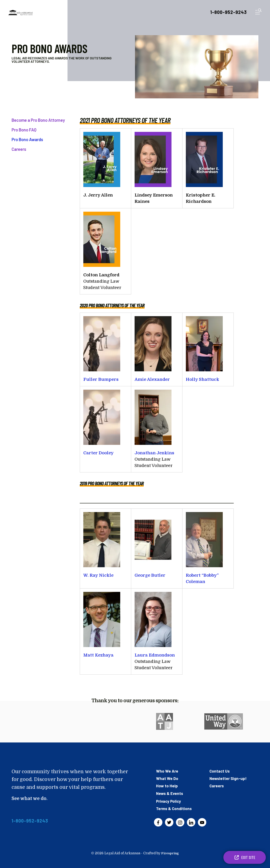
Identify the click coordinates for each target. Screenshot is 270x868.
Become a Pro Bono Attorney (38, 120)
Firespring (170, 853)
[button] (258, 12)
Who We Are (168, 771)
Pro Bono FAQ (24, 130)
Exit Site (245, 857)
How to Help (167, 786)
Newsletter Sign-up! (229, 778)
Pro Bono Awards (27, 139)
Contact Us (220, 771)
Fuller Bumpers (101, 379)
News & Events (170, 793)
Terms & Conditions (175, 808)
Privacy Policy (169, 801)
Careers (19, 149)
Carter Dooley (99, 453)
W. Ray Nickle (98, 575)
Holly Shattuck (202, 379)
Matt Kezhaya (98, 655)
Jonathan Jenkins (154, 453)
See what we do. (31, 798)
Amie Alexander (152, 379)
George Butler (150, 575)
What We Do (167, 778)
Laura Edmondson (155, 655)
